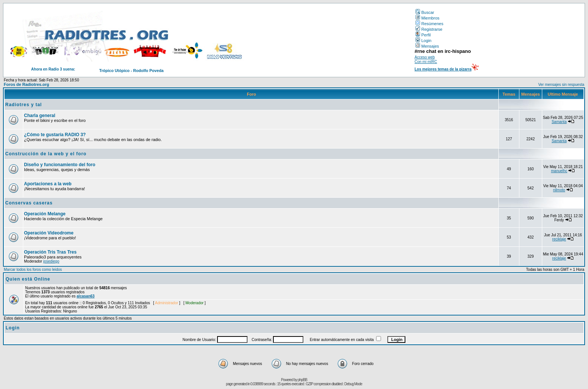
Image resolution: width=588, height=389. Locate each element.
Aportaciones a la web (48, 184)
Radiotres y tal (24, 105)
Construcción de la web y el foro (46, 154)
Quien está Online (28, 279)
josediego (51, 261)
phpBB (302, 380)
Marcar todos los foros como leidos (33, 270)
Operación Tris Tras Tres (50, 252)
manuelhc (559, 171)
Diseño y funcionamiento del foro (60, 165)
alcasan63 (85, 296)
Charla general (40, 116)
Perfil (423, 35)
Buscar (425, 12)
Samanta (559, 122)
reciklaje (559, 239)
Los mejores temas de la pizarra (443, 69)
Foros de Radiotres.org (26, 84)
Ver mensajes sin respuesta (561, 85)
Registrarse (429, 29)
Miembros (427, 18)
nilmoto (559, 190)
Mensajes (427, 46)
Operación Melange (45, 214)
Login (423, 41)
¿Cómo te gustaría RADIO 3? (55, 135)
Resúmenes (429, 24)
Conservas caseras (29, 203)
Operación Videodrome (49, 233)
